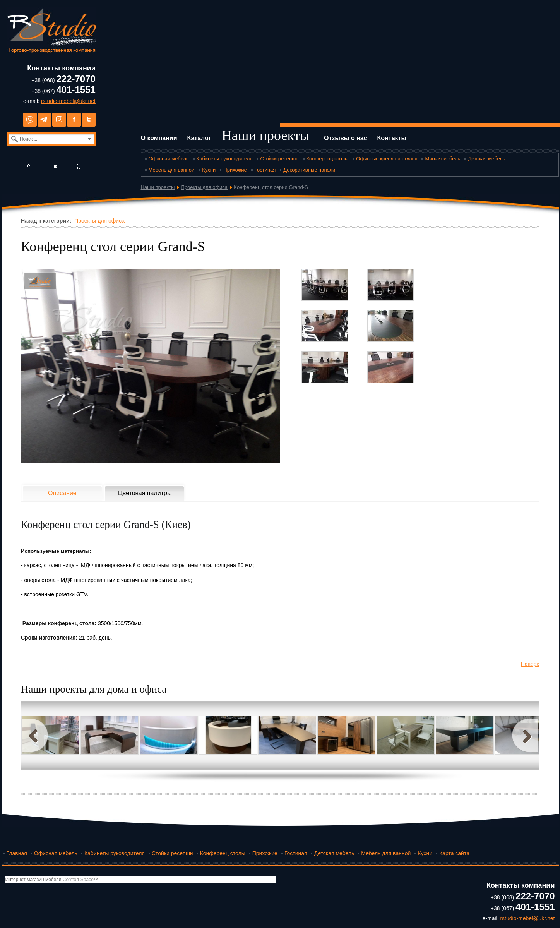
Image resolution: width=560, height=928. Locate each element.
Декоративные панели (309, 170)
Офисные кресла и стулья (387, 159)
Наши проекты (266, 136)
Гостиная (265, 170)
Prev (35, 735)
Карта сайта (454, 853)
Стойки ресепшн (279, 159)
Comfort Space (78, 880)
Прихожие (235, 170)
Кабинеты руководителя (225, 159)
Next (525, 735)
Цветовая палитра (144, 493)
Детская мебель (486, 159)
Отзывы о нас (346, 138)
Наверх (530, 664)
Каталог (199, 138)
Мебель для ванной (172, 170)
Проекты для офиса (205, 187)
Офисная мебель (169, 159)
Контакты (392, 138)
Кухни (209, 170)
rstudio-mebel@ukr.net (68, 101)
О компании (159, 138)
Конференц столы (328, 159)
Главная (17, 853)
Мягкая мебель (443, 159)
